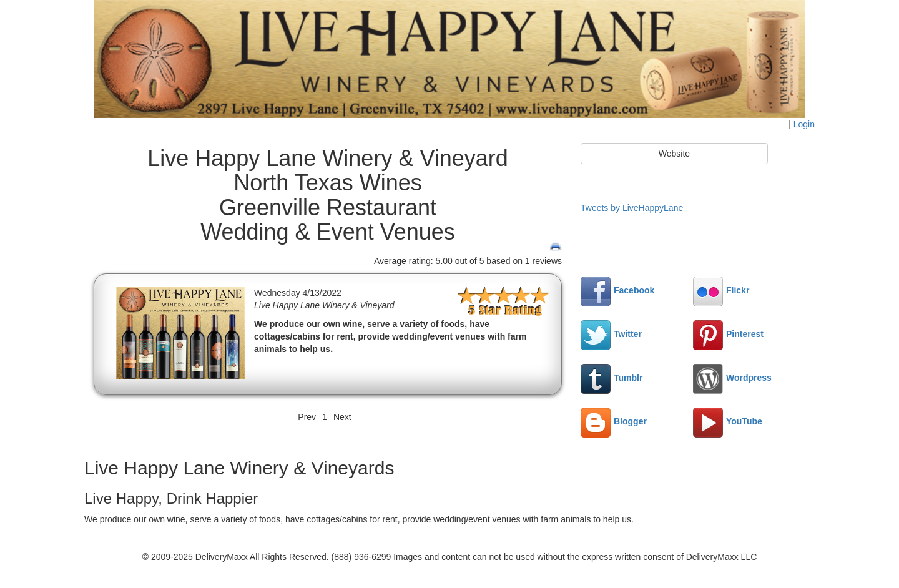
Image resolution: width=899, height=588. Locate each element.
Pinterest (728, 334)
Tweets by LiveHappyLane (632, 208)
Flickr (721, 290)
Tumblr (612, 378)
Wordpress (732, 378)
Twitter (611, 334)
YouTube (728, 421)
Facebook (617, 290)
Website (674, 154)
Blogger (614, 421)
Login (804, 124)
